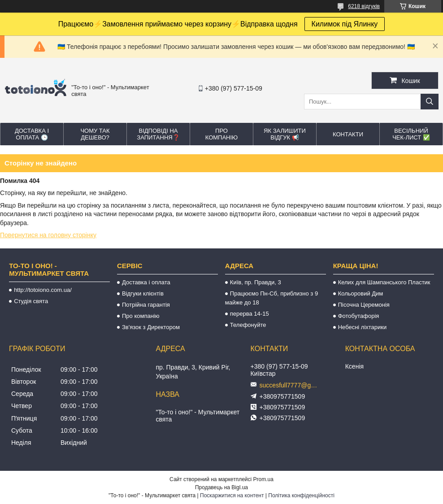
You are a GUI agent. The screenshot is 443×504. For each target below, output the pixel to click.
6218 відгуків (364, 6)
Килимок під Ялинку (345, 24)
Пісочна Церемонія (364, 305)
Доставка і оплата (146, 282)
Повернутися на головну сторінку (48, 235)
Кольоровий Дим (361, 293)
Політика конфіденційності (301, 495)
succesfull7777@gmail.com (291, 385)
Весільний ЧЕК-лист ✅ (411, 134)
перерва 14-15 (250, 314)
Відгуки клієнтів (143, 293)
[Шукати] (430, 102)
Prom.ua (263, 479)
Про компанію (222, 134)
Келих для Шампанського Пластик (384, 282)
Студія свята (31, 301)
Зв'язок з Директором (151, 327)
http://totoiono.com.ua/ (43, 290)
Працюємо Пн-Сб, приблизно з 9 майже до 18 (271, 298)
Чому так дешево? (95, 134)
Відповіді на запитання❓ (158, 134)
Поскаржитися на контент (232, 495)
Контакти (348, 134)
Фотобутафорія (359, 316)
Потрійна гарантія (146, 305)
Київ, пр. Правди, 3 (256, 282)
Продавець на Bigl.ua (221, 487)
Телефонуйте (248, 325)
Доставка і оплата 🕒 (32, 134)
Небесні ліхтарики (363, 327)
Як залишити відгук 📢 (285, 134)
